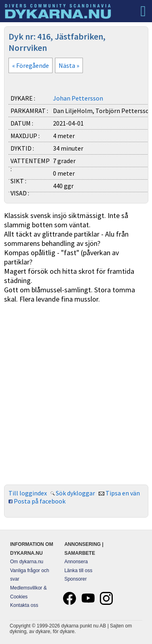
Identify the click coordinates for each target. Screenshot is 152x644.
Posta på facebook (40, 501)
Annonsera (76, 562)
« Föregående (31, 65)
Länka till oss (78, 571)
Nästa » (69, 65)
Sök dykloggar (75, 493)
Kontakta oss (24, 605)
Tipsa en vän (123, 493)
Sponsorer (75, 579)
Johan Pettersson (78, 98)
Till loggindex (28, 493)
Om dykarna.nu (27, 562)
